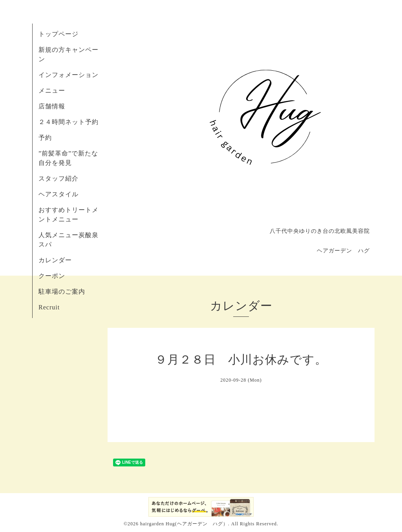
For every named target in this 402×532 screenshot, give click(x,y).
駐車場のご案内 (62, 292)
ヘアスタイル (58, 194)
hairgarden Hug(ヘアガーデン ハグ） (184, 524)
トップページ (58, 34)
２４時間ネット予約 (69, 122)
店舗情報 (52, 106)
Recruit (49, 307)
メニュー (52, 90)
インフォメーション (69, 75)
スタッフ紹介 (58, 178)
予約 (45, 138)
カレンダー (55, 260)
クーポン (52, 276)
